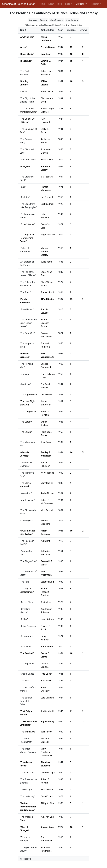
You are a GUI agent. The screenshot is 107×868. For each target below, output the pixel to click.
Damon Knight (48, 773)
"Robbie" (24, 619)
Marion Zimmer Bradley (45, 252)
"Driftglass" (25, 167)
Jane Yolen (46, 442)
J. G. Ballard (47, 177)
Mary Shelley (47, 483)
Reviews (83, 30)
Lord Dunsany (48, 698)
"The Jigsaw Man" (29, 394)
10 (71, 81)
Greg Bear (46, 54)
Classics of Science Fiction (19, 4)
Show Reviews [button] (72, 20)
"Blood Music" (27, 54)
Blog (60, 4)
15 (71, 54)
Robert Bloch (47, 92)
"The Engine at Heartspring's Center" (27, 238)
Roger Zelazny (48, 235)
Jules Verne (46, 262)
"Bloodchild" (26, 61)
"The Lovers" (26, 432)
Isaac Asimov (47, 619)
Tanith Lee (46, 602)
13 (71, 299)
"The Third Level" (28, 732)
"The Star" (25, 681)
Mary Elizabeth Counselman (47, 752)
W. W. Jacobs (47, 473)
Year (60, 30)
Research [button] (95, 4)
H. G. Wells (46, 681)
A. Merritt (45, 541)
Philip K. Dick (47, 803)
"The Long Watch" (28, 412)
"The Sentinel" (27, 653)
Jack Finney (47, 732)
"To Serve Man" (27, 773)
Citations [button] (80, 4)
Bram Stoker (47, 160)
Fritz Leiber (46, 674)
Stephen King (47, 582)
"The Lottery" (26, 422)
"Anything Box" (27, 37)
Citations (71, 30)
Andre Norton (47, 493)
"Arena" (23, 47)
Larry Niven (46, 394)
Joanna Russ (47, 827)
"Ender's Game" (27, 224)
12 (71, 47)
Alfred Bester (47, 299)
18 (71, 61)
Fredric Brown (48, 47)
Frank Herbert (47, 647)
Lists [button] (68, 4)
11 (71, 711)
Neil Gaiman (47, 790)
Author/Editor (47, 30)
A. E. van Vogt (48, 817)
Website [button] (44, 20)
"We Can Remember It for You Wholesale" (28, 807)
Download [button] (33, 20)
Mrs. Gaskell (47, 510)
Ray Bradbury (47, 721)
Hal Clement (47, 197)
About (51, 4)
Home (42, 4)
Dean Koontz (47, 796)
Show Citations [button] (57, 20)
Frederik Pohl (47, 292)
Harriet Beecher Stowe (45, 323)
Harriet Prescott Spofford (45, 592)
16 (71, 452)
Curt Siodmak (47, 204)
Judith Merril (47, 711)
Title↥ (23, 30)
